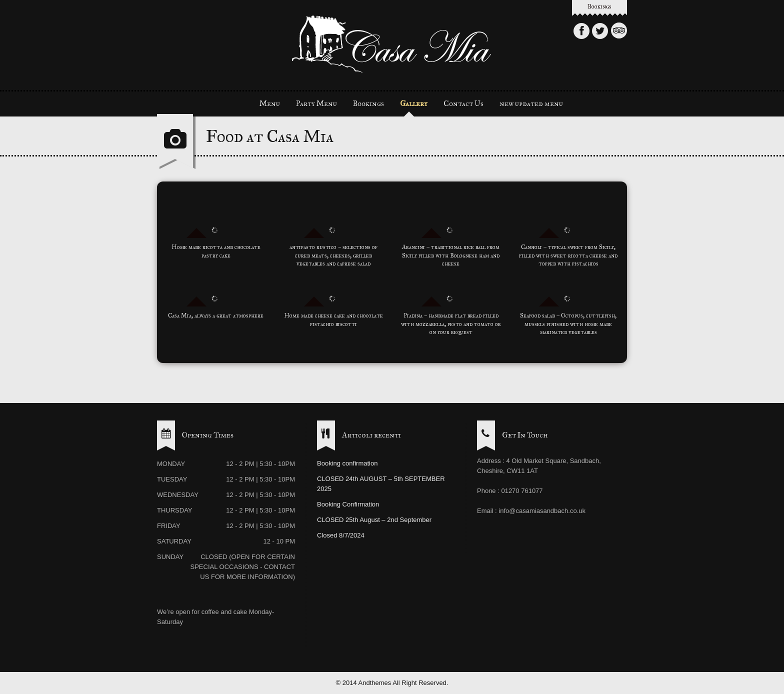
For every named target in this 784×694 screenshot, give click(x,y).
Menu (270, 103)
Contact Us (463, 103)
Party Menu (316, 103)
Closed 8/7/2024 (341, 535)
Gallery (414, 103)
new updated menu (531, 103)
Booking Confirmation (348, 504)
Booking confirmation (347, 463)
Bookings (599, 6)
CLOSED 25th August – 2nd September (374, 520)
